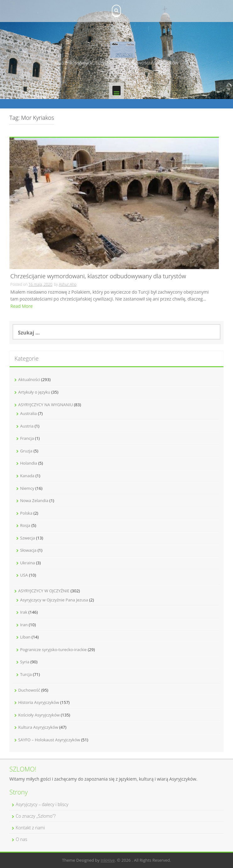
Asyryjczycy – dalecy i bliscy (42, 804)
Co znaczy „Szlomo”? (36, 816)
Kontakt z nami (30, 828)
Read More (22, 306)
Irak (24, 612)
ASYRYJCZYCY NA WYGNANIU (46, 405)
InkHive (108, 860)
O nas (22, 839)
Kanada (27, 476)
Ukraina (27, 563)
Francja (27, 438)
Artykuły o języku (34, 392)
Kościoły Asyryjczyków (39, 715)
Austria (27, 426)
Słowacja (28, 550)
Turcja (26, 674)
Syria (25, 662)
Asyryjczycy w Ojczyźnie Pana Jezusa (54, 600)
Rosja (25, 525)
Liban (25, 637)
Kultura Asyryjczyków (38, 727)
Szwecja (27, 538)
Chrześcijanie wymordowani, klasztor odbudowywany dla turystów (98, 276)
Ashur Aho (68, 284)
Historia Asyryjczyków (39, 702)
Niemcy (27, 488)
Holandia (29, 463)
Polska (26, 513)
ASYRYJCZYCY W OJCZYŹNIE (44, 591)
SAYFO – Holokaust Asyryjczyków (49, 740)
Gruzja (26, 451)
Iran (24, 625)
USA (24, 575)
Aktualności (29, 379)
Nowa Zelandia (34, 500)
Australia (28, 413)
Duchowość (29, 690)
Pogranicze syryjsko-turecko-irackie (53, 650)
